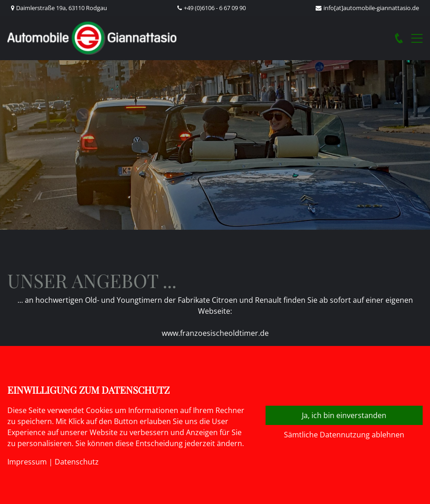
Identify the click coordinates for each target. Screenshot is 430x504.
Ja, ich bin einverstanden (344, 415)
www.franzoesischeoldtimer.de (215, 333)
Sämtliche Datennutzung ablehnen (344, 435)
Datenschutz (77, 462)
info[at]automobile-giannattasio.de (371, 8)
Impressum (27, 462)
